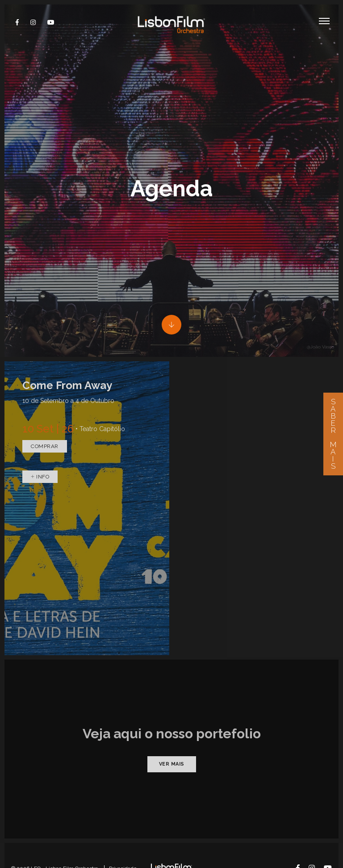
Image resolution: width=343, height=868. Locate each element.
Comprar (45, 416)
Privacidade (123, 838)
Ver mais (172, 734)
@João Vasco (320, 316)
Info (40, 446)
